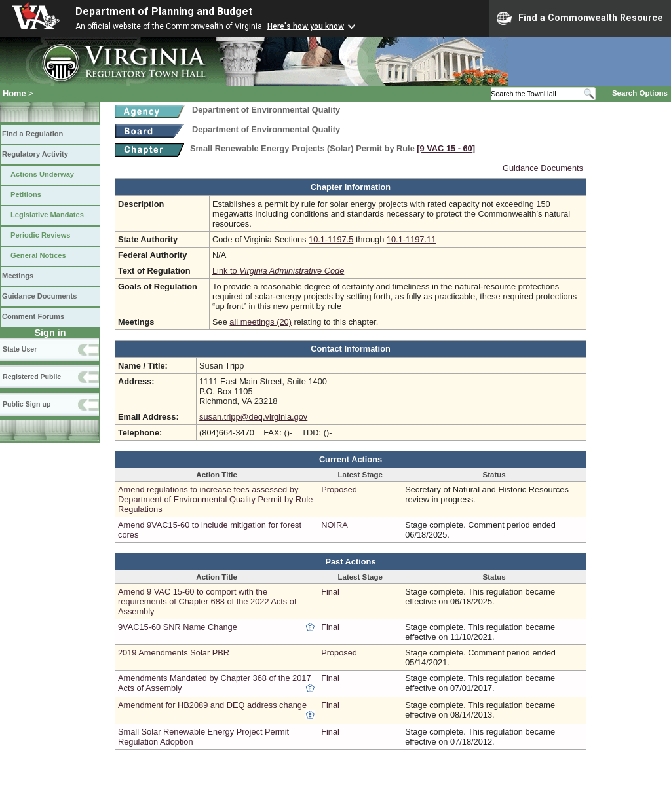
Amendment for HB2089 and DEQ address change (212, 705)
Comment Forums (33, 316)
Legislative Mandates (47, 215)
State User (20, 349)
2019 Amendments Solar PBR (174, 653)
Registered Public (32, 377)
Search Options (640, 93)
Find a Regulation (32, 134)
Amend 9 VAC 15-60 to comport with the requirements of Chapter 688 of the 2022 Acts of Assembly (207, 601)
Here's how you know (306, 26)
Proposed (339, 489)
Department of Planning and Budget (164, 11)
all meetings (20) (260, 322)
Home (14, 93)
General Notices (38, 255)
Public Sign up (27, 404)
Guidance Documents (39, 296)
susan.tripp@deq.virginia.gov (253, 417)
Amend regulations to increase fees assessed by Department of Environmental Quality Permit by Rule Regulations (215, 499)
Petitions (26, 194)
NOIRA (335, 525)
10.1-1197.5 (331, 239)
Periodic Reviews (41, 235)
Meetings (18, 276)
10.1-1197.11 (411, 239)
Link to (278, 271)
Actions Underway (42, 174)
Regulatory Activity (35, 154)
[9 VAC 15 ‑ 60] (446, 148)
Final (330, 592)
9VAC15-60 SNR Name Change (178, 627)
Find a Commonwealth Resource (580, 18)
